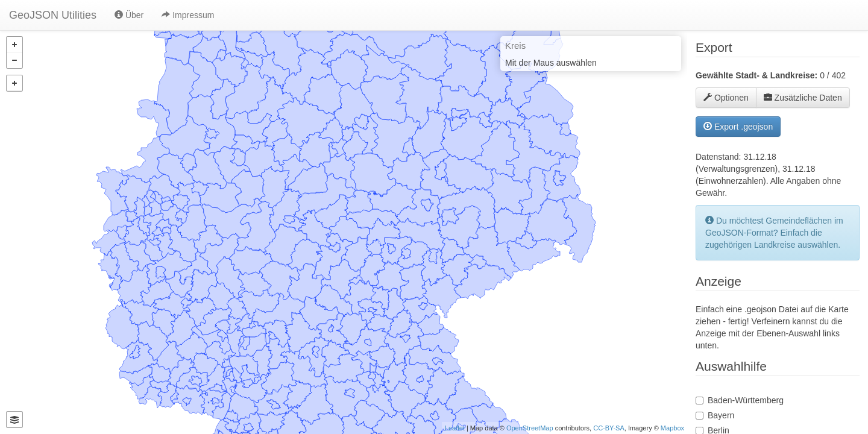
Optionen (726, 98)
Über (129, 15)
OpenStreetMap (530, 428)
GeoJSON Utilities (53, 15)
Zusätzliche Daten (803, 98)
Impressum (188, 15)
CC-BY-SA (609, 428)
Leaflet (455, 428)
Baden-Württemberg (746, 400)
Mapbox (672, 428)
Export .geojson (738, 127)
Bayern (721, 415)
